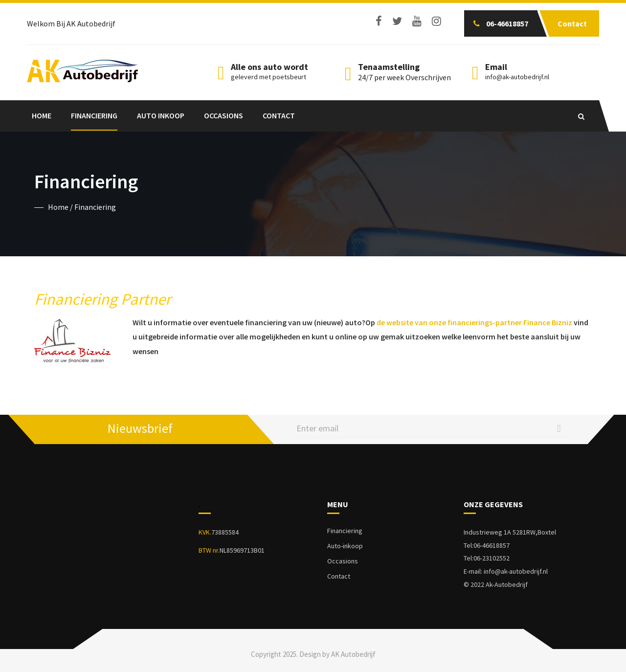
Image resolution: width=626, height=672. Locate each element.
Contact (279, 115)
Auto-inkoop (345, 546)
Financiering (94, 115)
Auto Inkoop (161, 115)
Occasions (224, 115)
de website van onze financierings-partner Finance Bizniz (474, 322)
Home (42, 115)
